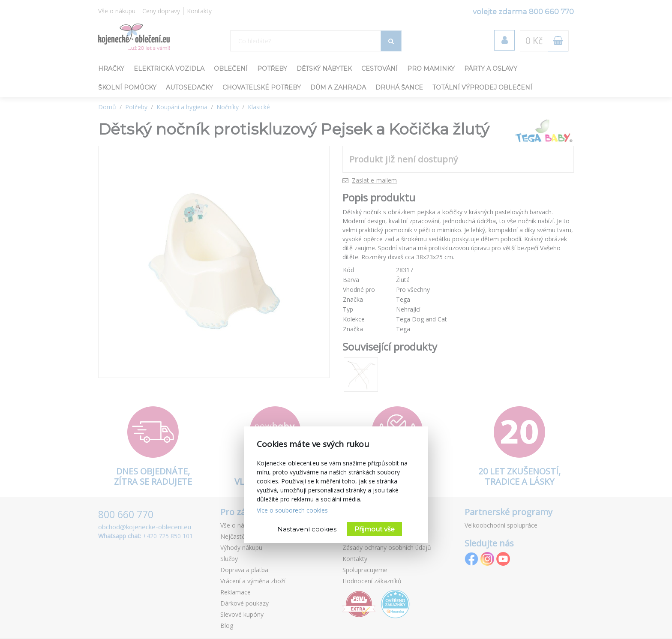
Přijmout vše (375, 529)
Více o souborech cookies (292, 510)
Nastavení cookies (307, 529)
